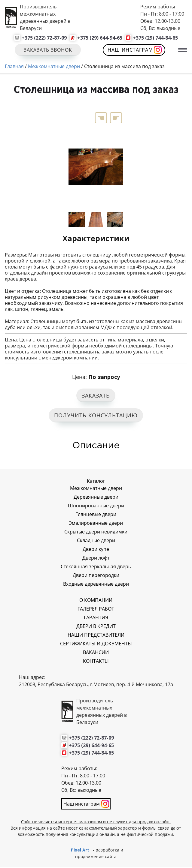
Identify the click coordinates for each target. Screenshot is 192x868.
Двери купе (96, 550)
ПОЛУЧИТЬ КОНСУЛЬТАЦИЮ (96, 416)
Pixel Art (80, 851)
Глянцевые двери (96, 515)
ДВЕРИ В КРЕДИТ (96, 627)
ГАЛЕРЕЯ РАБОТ (96, 610)
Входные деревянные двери (96, 585)
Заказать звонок (48, 50)
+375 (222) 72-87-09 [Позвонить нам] (44, 38)
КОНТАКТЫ (96, 662)
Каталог (96, 482)
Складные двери (96, 541)
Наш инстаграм (131, 50)
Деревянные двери (96, 498)
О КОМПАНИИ (96, 601)
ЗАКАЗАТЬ (96, 396)
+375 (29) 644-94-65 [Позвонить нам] (100, 38)
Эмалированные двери (96, 524)
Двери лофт (96, 559)
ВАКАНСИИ (96, 653)
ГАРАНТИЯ (96, 618)
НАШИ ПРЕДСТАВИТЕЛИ (96, 636)
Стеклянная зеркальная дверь (96, 567)
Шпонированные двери (96, 506)
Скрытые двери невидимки (96, 533)
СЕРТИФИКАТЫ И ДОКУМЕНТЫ (96, 644)
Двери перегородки (96, 576)
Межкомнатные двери (96, 489)
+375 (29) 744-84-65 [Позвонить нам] (155, 38)
